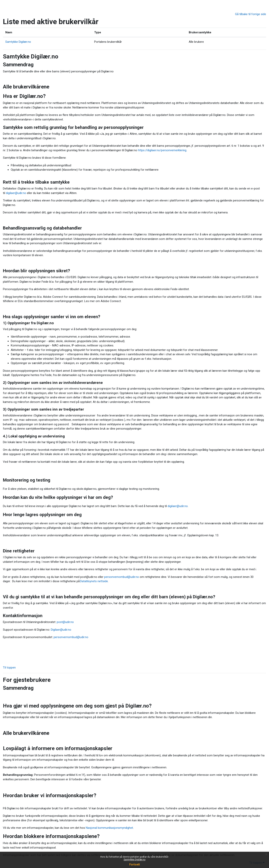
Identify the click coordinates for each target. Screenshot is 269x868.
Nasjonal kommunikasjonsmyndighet (109, 828)
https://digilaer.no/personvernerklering (162, 150)
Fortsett (135, 864)
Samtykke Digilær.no (134, 860)
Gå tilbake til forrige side (251, 14)
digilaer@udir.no (16, 193)
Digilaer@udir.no (61, 630)
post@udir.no (65, 622)
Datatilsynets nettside (94, 581)
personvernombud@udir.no (122, 577)
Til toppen (10, 668)
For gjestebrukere (27, 680)
